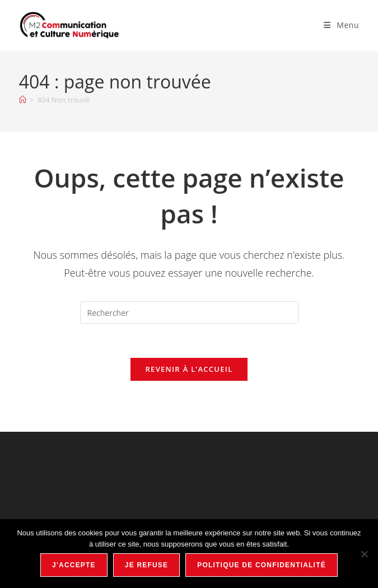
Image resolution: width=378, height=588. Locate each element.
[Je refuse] (364, 554)
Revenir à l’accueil (189, 369)
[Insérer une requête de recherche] (189, 312)
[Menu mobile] (341, 25)
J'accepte (74, 565)
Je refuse (147, 565)
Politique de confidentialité (262, 565)
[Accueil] (23, 100)
